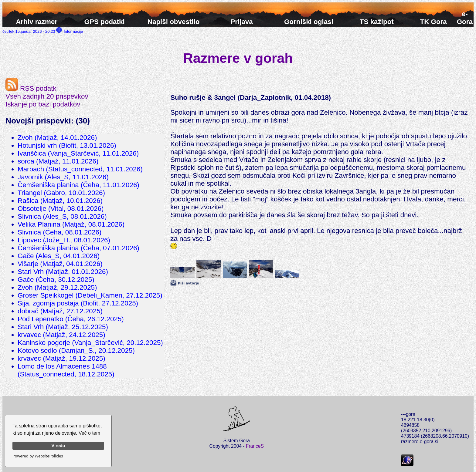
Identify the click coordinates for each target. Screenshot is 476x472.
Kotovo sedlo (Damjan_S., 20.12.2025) (76, 351)
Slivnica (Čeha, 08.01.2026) (59, 232)
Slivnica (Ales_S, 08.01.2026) (62, 216)
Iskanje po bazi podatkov (43, 104)
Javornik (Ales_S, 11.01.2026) (63, 177)
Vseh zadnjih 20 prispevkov (47, 96)
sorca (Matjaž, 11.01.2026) (58, 161)
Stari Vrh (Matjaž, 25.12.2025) (63, 327)
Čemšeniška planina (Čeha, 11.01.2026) (78, 185)
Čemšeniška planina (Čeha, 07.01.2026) (78, 248)
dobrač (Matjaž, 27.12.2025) (60, 311)
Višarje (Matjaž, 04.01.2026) (60, 264)
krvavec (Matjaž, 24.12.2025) (61, 335)
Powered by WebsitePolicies (38, 456)
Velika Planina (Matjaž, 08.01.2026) (71, 224)
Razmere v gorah (238, 58)
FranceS (255, 446)
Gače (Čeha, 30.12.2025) (56, 280)
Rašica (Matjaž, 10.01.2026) (60, 201)
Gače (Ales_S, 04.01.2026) (59, 256)
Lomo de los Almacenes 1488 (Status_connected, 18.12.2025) (66, 370)
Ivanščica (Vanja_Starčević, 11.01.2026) (78, 153)
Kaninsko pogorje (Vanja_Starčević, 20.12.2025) (90, 343)
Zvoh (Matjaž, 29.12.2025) (57, 287)
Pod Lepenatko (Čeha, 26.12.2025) (71, 319)
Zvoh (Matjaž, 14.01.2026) (57, 138)
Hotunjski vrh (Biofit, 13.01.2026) (67, 145)
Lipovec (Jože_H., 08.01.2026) (64, 240)
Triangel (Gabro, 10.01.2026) (61, 193)
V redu (58, 446)
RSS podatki (32, 88)
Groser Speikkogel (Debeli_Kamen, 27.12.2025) (90, 295)
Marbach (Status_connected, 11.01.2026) (80, 169)
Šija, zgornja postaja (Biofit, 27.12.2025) (78, 303)
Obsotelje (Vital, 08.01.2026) (61, 209)
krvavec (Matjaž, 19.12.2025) (61, 358)
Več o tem (89, 433)
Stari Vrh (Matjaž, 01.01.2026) (63, 272)
